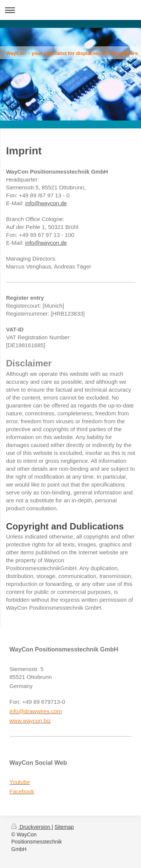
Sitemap (64, 827)
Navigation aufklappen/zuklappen (70, 10)
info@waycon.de (46, 203)
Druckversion (31, 827)
